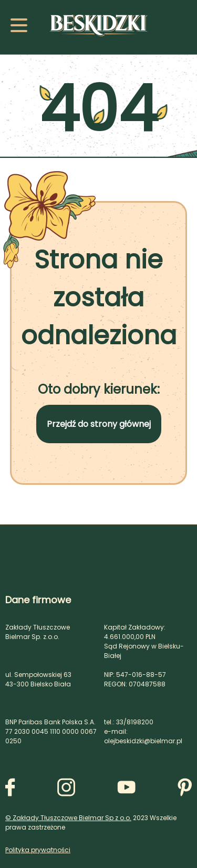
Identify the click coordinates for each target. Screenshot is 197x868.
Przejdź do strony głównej (99, 424)
